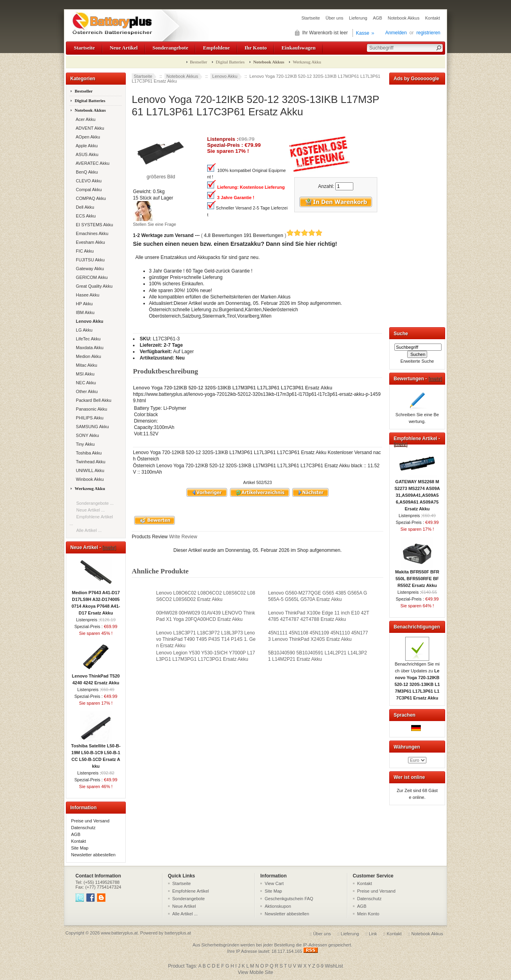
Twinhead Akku (89, 462)
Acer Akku (84, 119)
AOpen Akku (87, 137)
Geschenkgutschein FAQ (289, 899)
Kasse (363, 33)
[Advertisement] (417, 204)
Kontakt (433, 18)
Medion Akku (87, 356)
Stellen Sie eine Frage (154, 224)
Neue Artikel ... (91, 510)
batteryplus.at (178, 933)
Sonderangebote (170, 48)
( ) (262, 235)
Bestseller (199, 62)
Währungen (407, 747)
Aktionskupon (278, 906)
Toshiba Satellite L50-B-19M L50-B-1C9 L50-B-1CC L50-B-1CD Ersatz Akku (96, 754)
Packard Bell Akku (92, 400)
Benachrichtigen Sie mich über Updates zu (417, 679)
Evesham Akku (89, 242)
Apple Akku (86, 146)
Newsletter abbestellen (93, 855)
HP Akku (83, 304)
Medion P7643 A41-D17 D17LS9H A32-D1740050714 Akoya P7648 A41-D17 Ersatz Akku (96, 600)
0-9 (320, 966)
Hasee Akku (86, 295)
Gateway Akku (89, 269)
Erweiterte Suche (417, 361)
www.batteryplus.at (119, 933)
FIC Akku (84, 251)
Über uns (334, 18)
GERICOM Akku (91, 277)
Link (373, 934)
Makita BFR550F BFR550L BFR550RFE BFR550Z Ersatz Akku (417, 576)
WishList (334, 966)
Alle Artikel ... (89, 530)
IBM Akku (84, 312)
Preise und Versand (90, 821)
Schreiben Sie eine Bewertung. (417, 416)
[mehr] (109, 547)
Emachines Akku (91, 233)
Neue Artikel (124, 48)
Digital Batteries (230, 62)
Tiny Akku (84, 444)
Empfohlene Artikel (191, 891)
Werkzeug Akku (307, 62)
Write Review (182, 537)
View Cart (274, 883)
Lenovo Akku (225, 76)
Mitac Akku (85, 365)
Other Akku (86, 391)
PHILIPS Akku (88, 418)
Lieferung (358, 18)
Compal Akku (88, 190)
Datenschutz (83, 828)
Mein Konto (368, 914)
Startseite (311, 18)
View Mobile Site (256, 972)
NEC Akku (85, 383)
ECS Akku (85, 216)
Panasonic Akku (90, 409)
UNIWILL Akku (89, 470)
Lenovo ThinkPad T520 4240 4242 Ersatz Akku (96, 677)
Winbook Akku (89, 479)
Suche (401, 334)
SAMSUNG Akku (91, 427)
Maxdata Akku (88, 348)
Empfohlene (216, 48)
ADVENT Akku (89, 128)
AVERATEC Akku (91, 163)
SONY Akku (86, 435)
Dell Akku (84, 207)
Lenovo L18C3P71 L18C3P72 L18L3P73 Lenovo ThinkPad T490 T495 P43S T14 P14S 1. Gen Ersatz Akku (206, 639)
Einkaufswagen (298, 48)
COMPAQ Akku (90, 198)
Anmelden (396, 33)
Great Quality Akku (93, 286)
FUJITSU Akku (89, 260)
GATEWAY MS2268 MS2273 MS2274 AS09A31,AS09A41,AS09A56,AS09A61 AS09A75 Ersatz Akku (417, 493)
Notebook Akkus (404, 18)
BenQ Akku (86, 172)
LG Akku (83, 330)
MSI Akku (84, 374)
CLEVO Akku (87, 181)
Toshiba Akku (88, 453)
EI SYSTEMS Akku (93, 225)
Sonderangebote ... (95, 503)
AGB (377, 18)
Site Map (80, 848)
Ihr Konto (256, 48)
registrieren (428, 33)
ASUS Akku (86, 154)
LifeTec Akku (87, 339)
